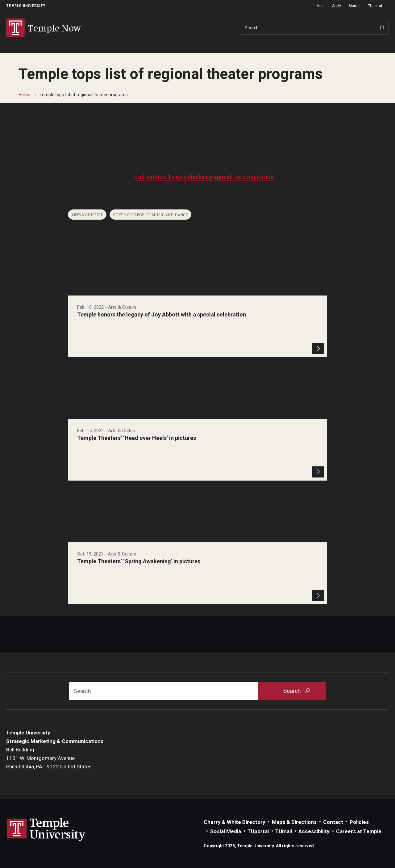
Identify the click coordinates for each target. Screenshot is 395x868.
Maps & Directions (294, 822)
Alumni (354, 6)
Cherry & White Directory (235, 822)
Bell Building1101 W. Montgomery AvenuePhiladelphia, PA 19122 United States (49, 758)
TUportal (375, 6)
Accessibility (314, 831)
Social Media (226, 831)
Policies (359, 822)
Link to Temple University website (46, 830)
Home (24, 95)
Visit (321, 6)
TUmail (284, 831)
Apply (337, 6)
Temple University (26, 6)
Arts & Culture (87, 215)
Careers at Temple (359, 831)
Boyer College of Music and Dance (150, 215)
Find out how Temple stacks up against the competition (203, 176)
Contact (333, 822)
